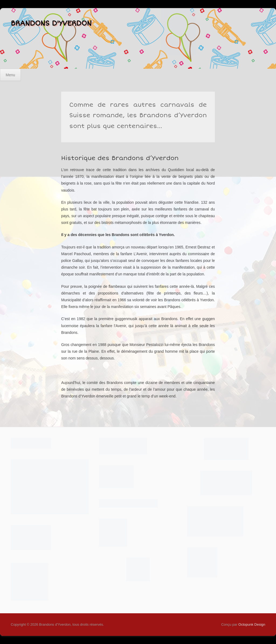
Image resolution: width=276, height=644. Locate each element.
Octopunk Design (252, 624)
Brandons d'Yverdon (51, 23)
